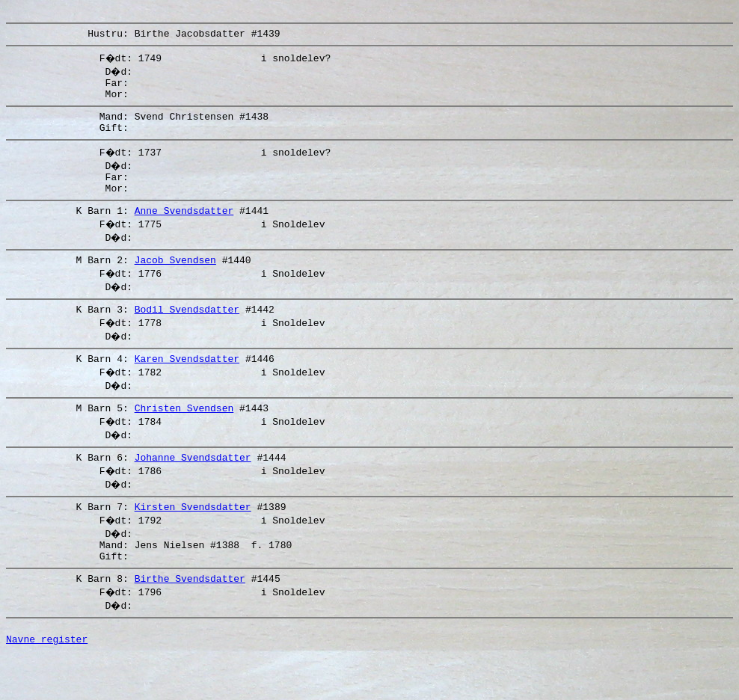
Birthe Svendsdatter (190, 618)
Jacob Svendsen (175, 282)
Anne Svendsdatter (184, 230)
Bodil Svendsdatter (187, 334)
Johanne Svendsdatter (193, 488)
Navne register (47, 684)
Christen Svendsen (184, 437)
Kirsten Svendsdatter (193, 540)
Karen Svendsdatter (187, 385)
